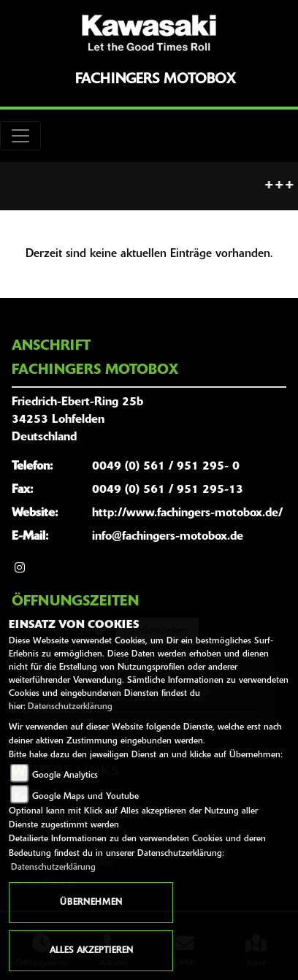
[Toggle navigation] (20, 136)
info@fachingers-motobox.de (168, 537)
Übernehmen (91, 903)
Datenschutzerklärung (70, 707)
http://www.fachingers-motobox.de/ (187, 513)
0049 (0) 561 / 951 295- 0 (166, 467)
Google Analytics (65, 776)
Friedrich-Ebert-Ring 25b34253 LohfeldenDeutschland (77, 420)
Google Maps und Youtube (85, 797)
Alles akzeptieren (91, 951)
